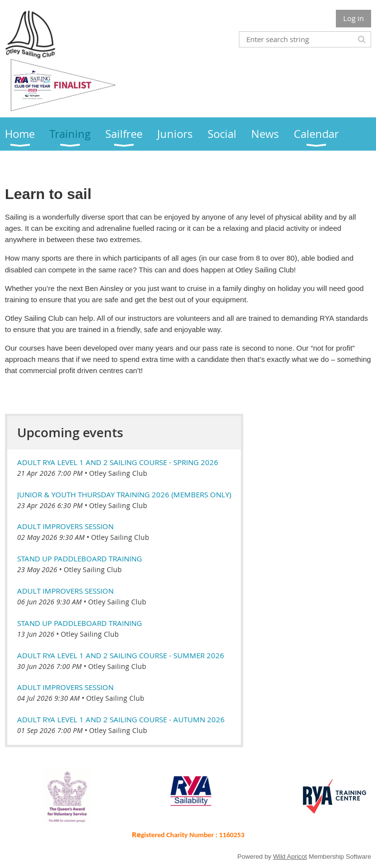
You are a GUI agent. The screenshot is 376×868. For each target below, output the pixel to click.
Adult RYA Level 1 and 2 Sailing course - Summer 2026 (121, 655)
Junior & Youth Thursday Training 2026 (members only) (124, 494)
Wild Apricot (290, 857)
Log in (353, 18)
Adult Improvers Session (65, 526)
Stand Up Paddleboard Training (80, 558)
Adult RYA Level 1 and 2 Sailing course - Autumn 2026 (121, 719)
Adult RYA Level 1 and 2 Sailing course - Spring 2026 (118, 462)
